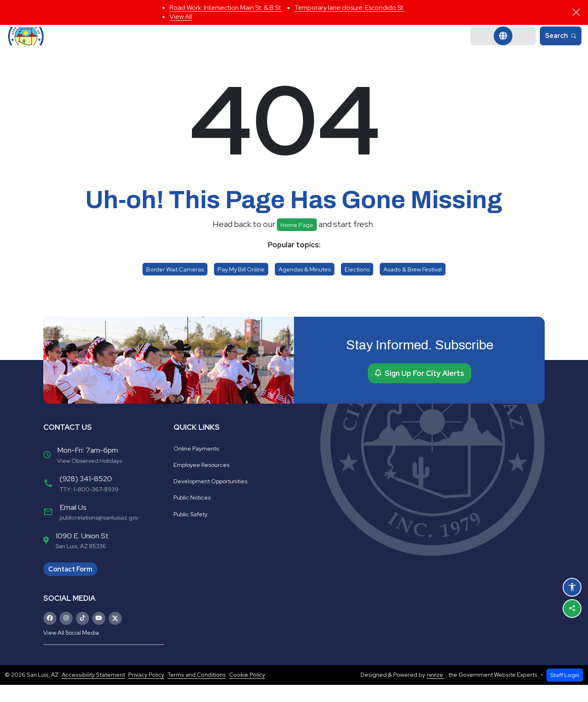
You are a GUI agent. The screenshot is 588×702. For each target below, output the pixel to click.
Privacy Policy (146, 692)
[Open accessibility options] (572, 587)
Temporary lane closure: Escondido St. (350, 8)
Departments (265, 45)
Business (390, 45)
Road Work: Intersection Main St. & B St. (226, 8)
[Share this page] (572, 609)
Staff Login (565, 692)
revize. (435, 692)
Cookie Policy (247, 692)
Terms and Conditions (197, 692)
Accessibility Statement (93, 692)
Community (332, 45)
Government (197, 45)
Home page (297, 242)
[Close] (576, 12)
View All (181, 17)
